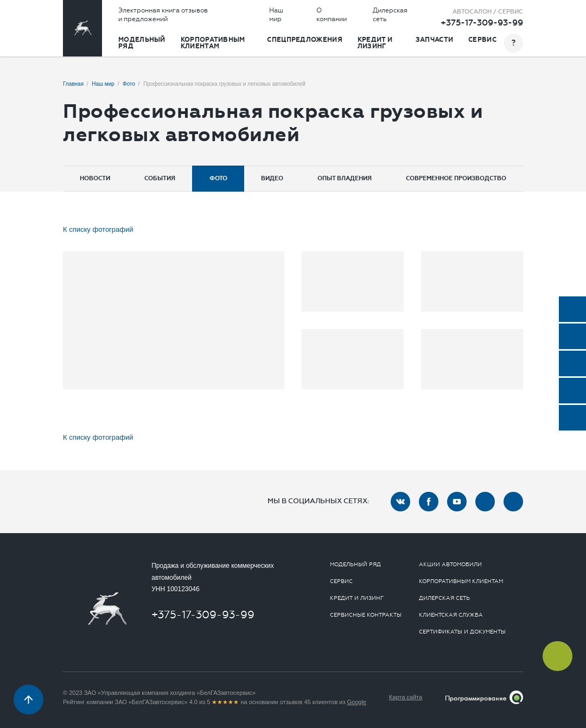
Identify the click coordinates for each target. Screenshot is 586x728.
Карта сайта (406, 697)
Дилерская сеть (390, 15)
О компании (332, 15)
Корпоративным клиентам (213, 43)
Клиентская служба (451, 615)
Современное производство (456, 178)
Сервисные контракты (366, 615)
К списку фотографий (98, 229)
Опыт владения (345, 178)
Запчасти (434, 40)
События (160, 178)
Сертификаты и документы (462, 632)
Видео (272, 178)
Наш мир (276, 15)
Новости (95, 178)
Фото (218, 178)
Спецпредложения (305, 40)
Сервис (482, 40)
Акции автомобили (450, 565)
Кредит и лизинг (375, 43)
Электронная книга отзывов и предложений (163, 15)
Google (357, 702)
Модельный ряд (142, 43)
